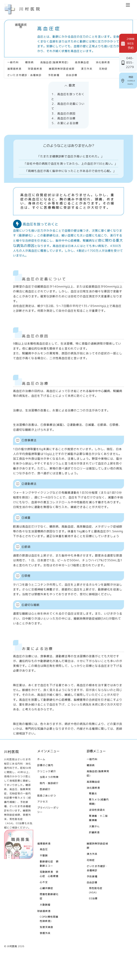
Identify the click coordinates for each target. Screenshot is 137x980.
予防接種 (54, 72)
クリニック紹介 (47, 792)
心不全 (44, 903)
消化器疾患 (103, 60)
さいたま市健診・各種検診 (24, 72)
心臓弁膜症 (46, 909)
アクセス (43, 823)
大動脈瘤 (45, 926)
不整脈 (44, 877)
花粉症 (103, 66)
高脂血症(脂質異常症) (54, 60)
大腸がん (94, 847)
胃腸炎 (93, 815)
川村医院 (12, 967)
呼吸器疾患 (35, 66)
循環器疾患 (21, 26)
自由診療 (72, 72)
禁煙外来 (45, 954)
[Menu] (128, 5)
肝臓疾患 (94, 853)
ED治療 (93, 920)
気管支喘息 (46, 948)
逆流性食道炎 (97, 831)
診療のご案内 (45, 786)
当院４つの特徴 (49, 798)
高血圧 (44, 870)
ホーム (41, 780)
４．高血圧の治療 (63, 116)
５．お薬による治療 (65, 120)
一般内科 (13, 60)
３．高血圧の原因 (63, 111)
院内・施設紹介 (49, 804)
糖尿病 (29, 60)
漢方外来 (87, 66)
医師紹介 (45, 810)
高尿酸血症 (82, 60)
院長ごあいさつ (47, 817)
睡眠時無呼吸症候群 (62, 66)
